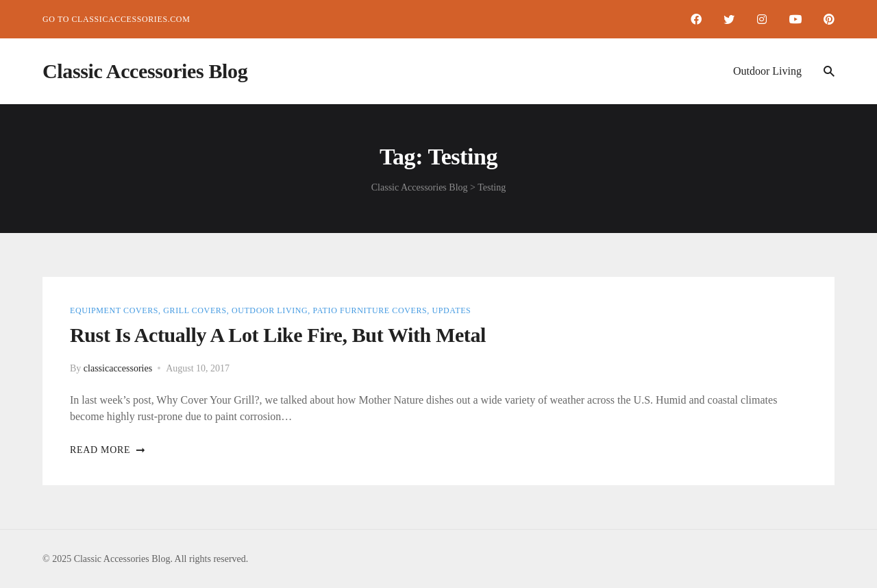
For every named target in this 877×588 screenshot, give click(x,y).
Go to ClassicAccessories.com (116, 19)
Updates (451, 310)
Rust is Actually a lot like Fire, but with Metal (278, 335)
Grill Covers (195, 310)
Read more (108, 450)
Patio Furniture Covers (370, 310)
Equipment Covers (114, 310)
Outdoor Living (767, 71)
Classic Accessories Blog (145, 71)
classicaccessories (118, 368)
